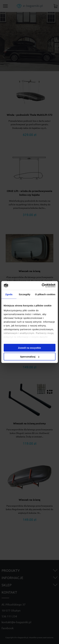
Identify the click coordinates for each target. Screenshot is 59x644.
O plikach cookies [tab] (45, 294)
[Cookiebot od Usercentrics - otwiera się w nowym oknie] (42, 286)
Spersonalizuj (30, 357)
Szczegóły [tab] (24, 294)
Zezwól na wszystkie (30, 348)
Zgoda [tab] (9, 294)
